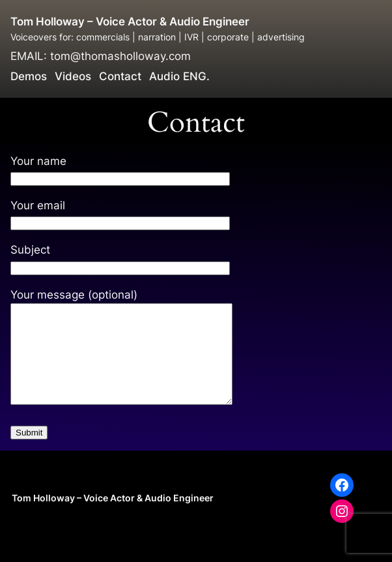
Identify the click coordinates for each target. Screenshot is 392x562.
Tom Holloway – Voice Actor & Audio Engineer (130, 22)
